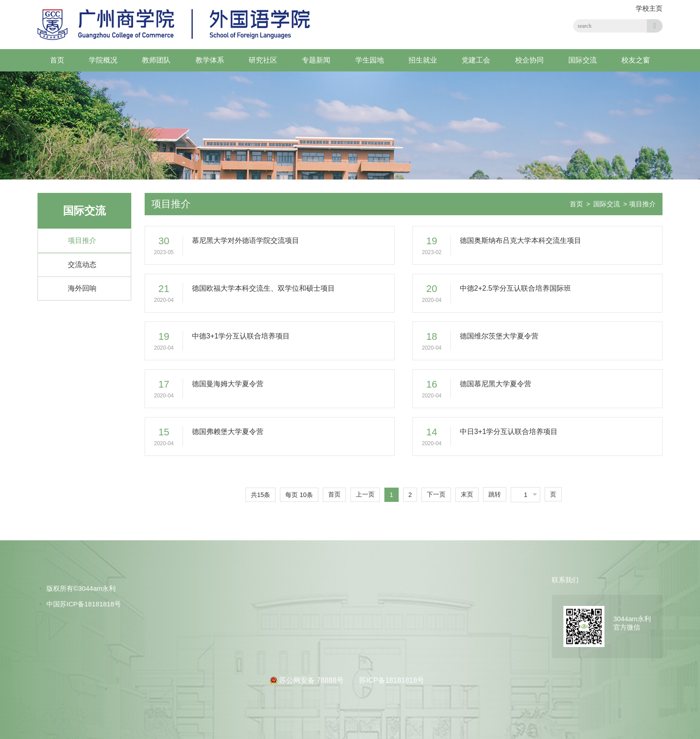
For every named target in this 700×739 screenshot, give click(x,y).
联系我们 (565, 580)
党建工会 (476, 60)
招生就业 (423, 60)
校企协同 (529, 60)
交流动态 (82, 265)
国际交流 (583, 60)
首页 (57, 60)
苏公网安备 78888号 (312, 680)
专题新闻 (316, 60)
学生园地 (370, 60)
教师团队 (156, 60)
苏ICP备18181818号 (392, 680)
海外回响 (82, 288)
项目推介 (82, 240)
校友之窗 (636, 60)
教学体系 (210, 60)
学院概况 (103, 60)
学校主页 (649, 8)
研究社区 (263, 60)
